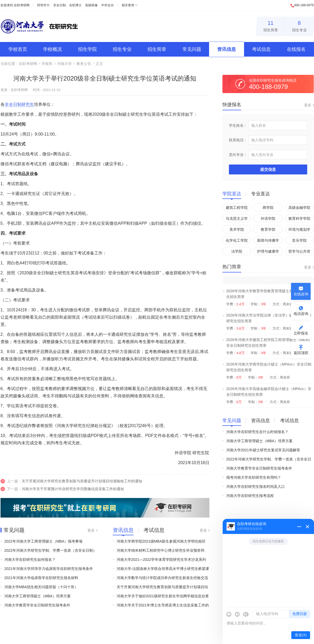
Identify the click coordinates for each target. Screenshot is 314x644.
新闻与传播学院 (268, 241)
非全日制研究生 (19, 104)
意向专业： (238, 155)
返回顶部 (301, 353)
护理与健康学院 (268, 252)
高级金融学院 (299, 208)
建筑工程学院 (237, 208)
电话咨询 (301, 314)
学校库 (47, 64)
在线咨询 (301, 294)
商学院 (268, 208)
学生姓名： (238, 125)
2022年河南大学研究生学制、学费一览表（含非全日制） (51, 550)
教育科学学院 (299, 218)
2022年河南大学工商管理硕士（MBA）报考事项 (43, 541)
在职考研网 (22, 5)
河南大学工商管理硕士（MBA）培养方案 (38, 596)
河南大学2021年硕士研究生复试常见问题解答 (263, 450)
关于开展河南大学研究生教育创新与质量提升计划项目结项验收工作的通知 (82, 481)
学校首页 (18, 49)
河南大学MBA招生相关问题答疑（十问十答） (41, 587)
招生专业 (299, 25)
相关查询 (128, 5)
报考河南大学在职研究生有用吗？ (254, 477)
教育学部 (268, 229)
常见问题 (192, 49)
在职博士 (75, 5)
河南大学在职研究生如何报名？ (30, 560)
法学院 (237, 251)
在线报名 (296, 49)
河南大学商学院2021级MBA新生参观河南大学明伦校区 (161, 541)
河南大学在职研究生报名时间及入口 (256, 487)
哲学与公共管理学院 (299, 252)
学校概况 (52, 49)
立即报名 (301, 333)
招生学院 (87, 49)
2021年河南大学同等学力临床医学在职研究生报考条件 (49, 569)
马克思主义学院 (237, 219)
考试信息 (261, 49)
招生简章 (271, 25)
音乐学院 (299, 240)
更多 (91, 530)
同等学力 (43, 5)
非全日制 (60, 5)
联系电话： (238, 140)
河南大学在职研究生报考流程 (250, 496)
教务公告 (84, 64)
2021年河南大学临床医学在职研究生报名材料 (41, 578)
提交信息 (268, 169)
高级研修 (91, 5)
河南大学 (64, 64)
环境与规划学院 (299, 230)
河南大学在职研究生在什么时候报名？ (257, 432)
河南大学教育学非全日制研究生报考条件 (37, 605)
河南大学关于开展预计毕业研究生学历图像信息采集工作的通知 (73, 489)
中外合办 (108, 5)
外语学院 (268, 218)
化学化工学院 (237, 240)
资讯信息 (227, 49)
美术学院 (237, 229)
